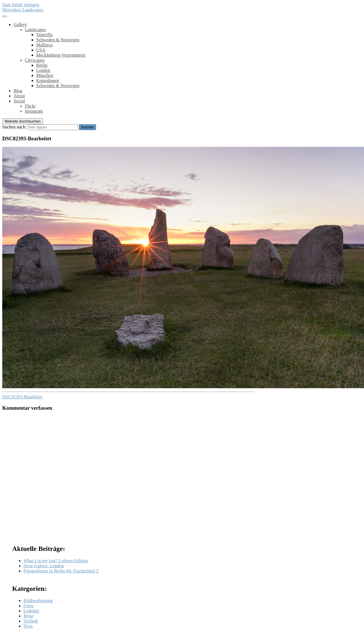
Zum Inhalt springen (21, 5)
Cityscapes (35, 60)
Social (19, 101)
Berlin (42, 65)
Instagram (34, 111)
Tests (28, 626)
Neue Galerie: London (44, 566)
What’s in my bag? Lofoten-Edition (56, 561)
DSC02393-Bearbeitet (22, 397)
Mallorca (44, 45)
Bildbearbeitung (38, 601)
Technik (31, 621)
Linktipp (31, 611)
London (43, 70)
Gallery (20, 24)
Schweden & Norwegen (58, 40)
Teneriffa (44, 35)
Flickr (30, 106)
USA (41, 50)
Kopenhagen (48, 80)
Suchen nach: (14, 127)
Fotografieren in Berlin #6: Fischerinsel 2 (61, 571)
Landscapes (35, 30)
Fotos (29, 606)
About (19, 96)
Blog (18, 91)
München (45, 75)
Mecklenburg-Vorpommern (61, 55)
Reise (29, 616)
